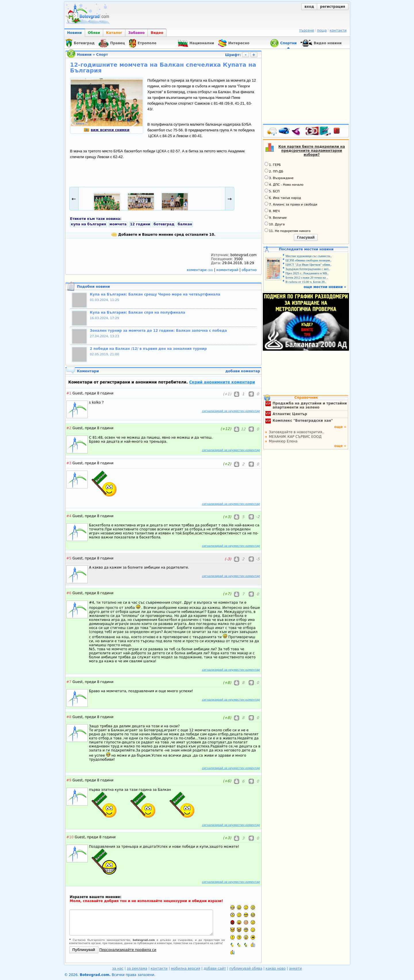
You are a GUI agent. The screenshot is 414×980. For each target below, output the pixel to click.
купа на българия (89, 224)
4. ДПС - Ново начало (284, 184)
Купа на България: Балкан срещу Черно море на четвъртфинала (155, 294)
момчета (118, 224)
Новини (75, 33)
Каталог (114, 33)
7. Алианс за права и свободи (291, 204)
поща (322, 30)
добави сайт (215, 969)
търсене (306, 30)
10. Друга (275, 224)
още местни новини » (325, 287)
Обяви (94, 33)
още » (340, 427)
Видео (157, 33)
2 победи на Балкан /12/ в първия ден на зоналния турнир (148, 349)
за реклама (137, 969)
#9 (69, 780)
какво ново (276, 969)
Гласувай (306, 237)
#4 (69, 516)
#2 (69, 428)
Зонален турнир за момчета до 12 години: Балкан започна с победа (159, 331)
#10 (70, 837)
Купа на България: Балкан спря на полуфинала (138, 312)
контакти (338, 30)
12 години (140, 224)
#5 (69, 558)
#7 (69, 682)
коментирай (228, 270)
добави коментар (243, 371)
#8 (69, 717)
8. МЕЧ (272, 211)
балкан (185, 224)
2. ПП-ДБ (274, 171)
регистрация (332, 7)
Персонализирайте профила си (128, 950)
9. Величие (276, 217)
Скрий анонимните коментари (222, 382)
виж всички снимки (107, 130)
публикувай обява (246, 969)
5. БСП (272, 191)
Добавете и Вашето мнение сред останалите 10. (163, 235)
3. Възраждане (279, 178)
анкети (295, 969)
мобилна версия (186, 969)
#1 (69, 393)
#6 (69, 593)
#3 (69, 463)
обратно (249, 270)
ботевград (164, 224)
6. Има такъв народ (283, 197)
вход (309, 7)
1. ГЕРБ (273, 164)
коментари (201, 270)
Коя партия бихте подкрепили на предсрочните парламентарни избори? (312, 151)
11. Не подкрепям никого (288, 231)
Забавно (136, 33)
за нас (118, 969)
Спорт (102, 55)
